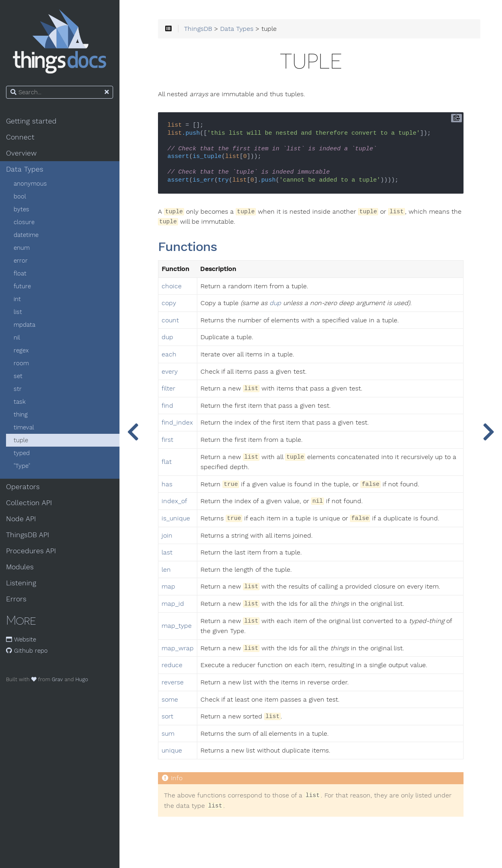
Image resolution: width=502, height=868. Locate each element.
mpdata (25, 325)
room (22, 363)
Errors (17, 599)
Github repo (27, 651)
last (168, 552)
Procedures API (31, 551)
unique (173, 751)
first (168, 440)
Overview (22, 153)
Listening (21, 583)
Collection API (29, 503)
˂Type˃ (22, 466)
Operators (23, 487)
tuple (21, 440)
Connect (21, 137)
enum (22, 248)
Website (21, 639)
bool (20, 196)
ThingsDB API (28, 535)
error (21, 261)
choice (172, 286)
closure (24, 222)
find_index (178, 423)
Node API (21, 519)
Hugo (82, 679)
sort (168, 716)
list (18, 312)
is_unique (177, 518)
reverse (173, 682)
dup (276, 303)
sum (169, 734)
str (18, 389)
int (18, 299)
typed (22, 453)
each (170, 354)
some (171, 700)
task (20, 402)
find (168, 406)
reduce (173, 666)
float (20, 273)
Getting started (32, 121)
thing (21, 415)
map (169, 587)
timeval (24, 427)
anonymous (31, 184)
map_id (174, 604)
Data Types (25, 169)
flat (167, 462)
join (168, 536)
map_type (177, 626)
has (168, 484)
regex (22, 350)
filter (169, 389)
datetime (26, 235)
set (18, 376)
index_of (175, 502)
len (167, 570)
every (170, 372)
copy (170, 303)
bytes (22, 209)
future (23, 286)
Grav (58, 679)
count (171, 320)
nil (17, 338)
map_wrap (178, 648)
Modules (20, 567)
